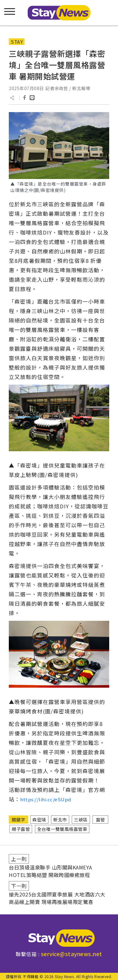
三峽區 (81, 820)
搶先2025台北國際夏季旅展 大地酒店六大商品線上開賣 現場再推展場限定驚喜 (57, 898)
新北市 (60, 820)
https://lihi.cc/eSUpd (46, 799)
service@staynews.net (72, 954)
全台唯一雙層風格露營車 (62, 829)
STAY (17, 42)
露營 (101, 820)
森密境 (39, 820)
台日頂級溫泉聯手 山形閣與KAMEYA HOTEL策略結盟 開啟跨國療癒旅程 (51, 871)
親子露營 (21, 829)
